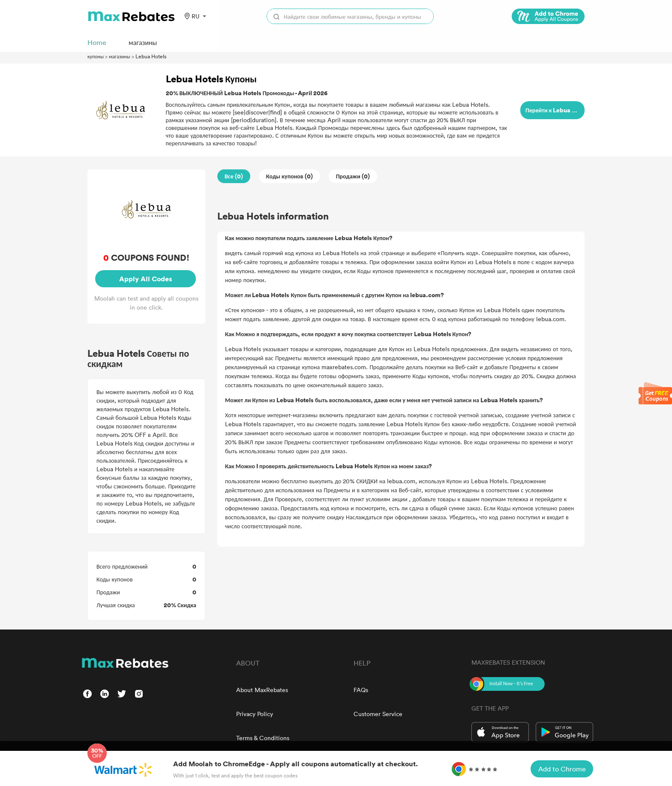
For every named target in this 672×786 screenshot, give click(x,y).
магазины (120, 56)
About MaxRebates (262, 690)
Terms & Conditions (263, 738)
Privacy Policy (255, 714)
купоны (96, 56)
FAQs (361, 690)
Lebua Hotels (151, 56)
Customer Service (378, 714)
